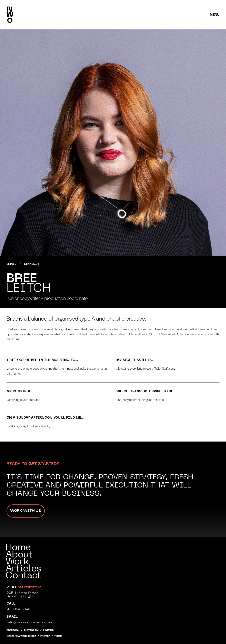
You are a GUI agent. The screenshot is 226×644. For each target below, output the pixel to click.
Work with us (26, 511)
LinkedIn (32, 264)
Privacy (45, 636)
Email (11, 264)
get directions (30, 588)
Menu (215, 15)
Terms (58, 636)
